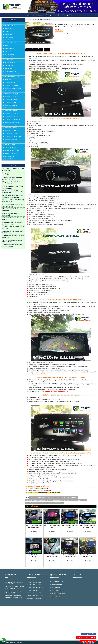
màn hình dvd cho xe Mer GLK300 (35, 500)
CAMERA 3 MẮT (8, 34)
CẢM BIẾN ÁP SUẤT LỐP (10, 40)
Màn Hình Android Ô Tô (58, 585)
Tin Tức (53, 15)
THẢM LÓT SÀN (8, 57)
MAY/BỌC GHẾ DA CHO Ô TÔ (11, 43)
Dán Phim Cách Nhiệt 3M (58, 594)
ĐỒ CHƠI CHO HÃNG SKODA (11, 97)
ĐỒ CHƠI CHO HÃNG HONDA (11, 114)
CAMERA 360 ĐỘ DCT (10, 63)
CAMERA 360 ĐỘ (9, 37)
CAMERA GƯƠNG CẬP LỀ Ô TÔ (12, 77)
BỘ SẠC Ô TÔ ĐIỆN (9, 159)
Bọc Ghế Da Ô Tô (56, 597)
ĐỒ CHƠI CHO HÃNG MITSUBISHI (12, 119)
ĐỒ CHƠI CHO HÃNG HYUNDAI (12, 100)
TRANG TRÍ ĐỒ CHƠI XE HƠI (11, 153)
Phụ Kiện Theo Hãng (42, 15)
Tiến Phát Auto (9, 582)
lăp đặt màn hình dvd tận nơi (55, 503)
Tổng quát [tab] (29, 50)
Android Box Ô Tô (56, 591)
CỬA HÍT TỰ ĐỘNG (9, 60)
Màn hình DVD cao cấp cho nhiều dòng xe (56, 392)
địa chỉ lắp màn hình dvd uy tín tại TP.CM (58, 500)
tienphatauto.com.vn (17, 597)
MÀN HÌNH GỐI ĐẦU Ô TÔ (10, 148)
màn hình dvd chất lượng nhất (38, 497)
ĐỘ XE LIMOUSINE (9, 66)
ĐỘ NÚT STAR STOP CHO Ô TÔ (12, 74)
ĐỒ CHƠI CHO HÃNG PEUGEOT (12, 122)
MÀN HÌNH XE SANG (9, 54)
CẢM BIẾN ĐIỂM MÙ (9, 49)
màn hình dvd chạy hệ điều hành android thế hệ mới (63, 497)
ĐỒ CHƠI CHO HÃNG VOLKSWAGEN (13, 88)
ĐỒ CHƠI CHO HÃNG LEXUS (11, 134)
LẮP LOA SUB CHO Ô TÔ (10, 71)
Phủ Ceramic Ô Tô (56, 588)
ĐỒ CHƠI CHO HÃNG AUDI (11, 131)
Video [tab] (41, 50)
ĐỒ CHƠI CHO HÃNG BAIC (11, 91)
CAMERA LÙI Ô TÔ (9, 68)
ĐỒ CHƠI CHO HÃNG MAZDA (11, 94)
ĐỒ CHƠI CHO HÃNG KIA (10, 102)
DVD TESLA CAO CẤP (10, 156)
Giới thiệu (61, 15)
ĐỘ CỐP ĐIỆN (8, 32)
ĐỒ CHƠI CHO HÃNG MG (10, 108)
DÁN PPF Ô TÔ (8, 46)
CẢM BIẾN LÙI (8, 80)
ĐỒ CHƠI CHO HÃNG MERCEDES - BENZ (14, 136)
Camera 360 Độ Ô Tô (57, 581)
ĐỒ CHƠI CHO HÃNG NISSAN (11, 139)
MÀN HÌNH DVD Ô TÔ (9, 23)
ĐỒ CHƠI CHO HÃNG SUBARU (11, 125)
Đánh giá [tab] (47, 50)
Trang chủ (30, 15)
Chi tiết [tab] (36, 50)
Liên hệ (69, 15)
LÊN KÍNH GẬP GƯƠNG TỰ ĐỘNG (12, 151)
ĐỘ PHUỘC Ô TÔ (8, 142)
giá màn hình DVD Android (78, 500)
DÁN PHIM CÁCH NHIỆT (10, 29)
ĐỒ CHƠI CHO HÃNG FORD (11, 111)
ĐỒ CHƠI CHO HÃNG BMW (11, 128)
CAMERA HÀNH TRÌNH (10, 26)
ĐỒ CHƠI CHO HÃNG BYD (10, 83)
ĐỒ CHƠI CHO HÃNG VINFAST (11, 85)
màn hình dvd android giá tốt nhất (35, 503)
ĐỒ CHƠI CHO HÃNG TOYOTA (11, 105)
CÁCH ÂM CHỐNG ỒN (10, 145)
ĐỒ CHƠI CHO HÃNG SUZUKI (11, 117)
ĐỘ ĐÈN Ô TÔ (8, 51)
